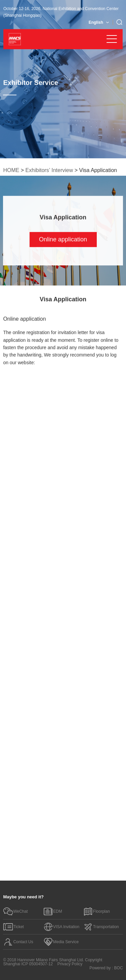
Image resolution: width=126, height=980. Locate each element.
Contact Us (18, 942)
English (96, 22)
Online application (63, 239)
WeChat (15, 911)
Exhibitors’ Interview (49, 170)
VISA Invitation (61, 927)
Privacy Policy (70, 964)
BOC (119, 968)
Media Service (61, 942)
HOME (11, 170)
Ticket (13, 927)
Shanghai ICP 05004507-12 (28, 964)
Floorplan (96, 911)
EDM (53, 911)
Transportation (101, 927)
